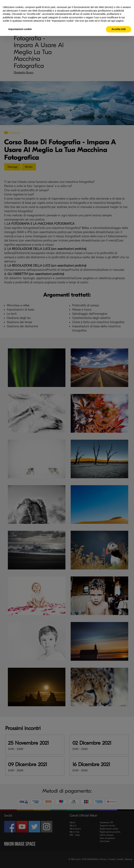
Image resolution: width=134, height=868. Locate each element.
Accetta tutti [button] (119, 29)
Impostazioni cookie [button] (20, 29)
